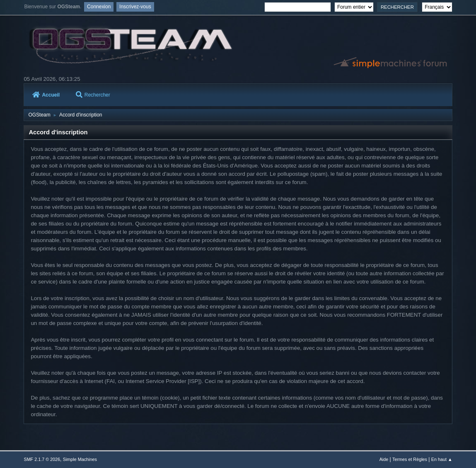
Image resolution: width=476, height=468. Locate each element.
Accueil (46, 95)
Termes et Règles (410, 459)
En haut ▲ (442, 459)
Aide (384, 459)
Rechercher (93, 95)
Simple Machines (80, 459)
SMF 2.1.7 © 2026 (42, 459)
